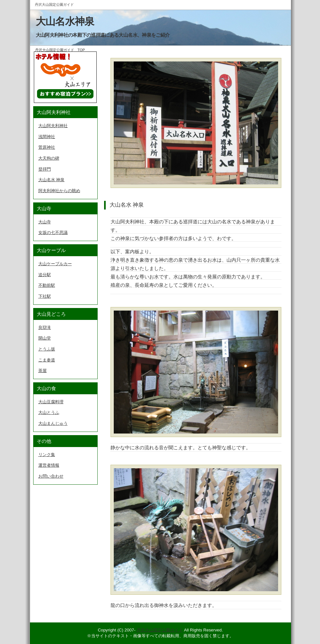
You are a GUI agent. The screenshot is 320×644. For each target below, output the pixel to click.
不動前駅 (47, 285)
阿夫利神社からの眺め (59, 191)
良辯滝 (45, 327)
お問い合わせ (51, 476)
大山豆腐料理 (51, 402)
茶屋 (43, 371)
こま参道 (47, 360)
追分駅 (45, 275)
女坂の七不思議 (53, 233)
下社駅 (45, 296)
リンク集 (47, 455)
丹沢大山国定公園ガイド (160, 630)
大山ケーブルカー (55, 264)
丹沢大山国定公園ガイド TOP (60, 50)
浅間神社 (47, 137)
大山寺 (45, 222)
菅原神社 (47, 147)
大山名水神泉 (65, 22)
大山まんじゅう (53, 423)
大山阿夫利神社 (53, 126)
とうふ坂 (47, 349)
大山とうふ (49, 412)
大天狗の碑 (49, 158)
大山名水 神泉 (51, 180)
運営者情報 (49, 465)
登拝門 (45, 169)
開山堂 (45, 338)
